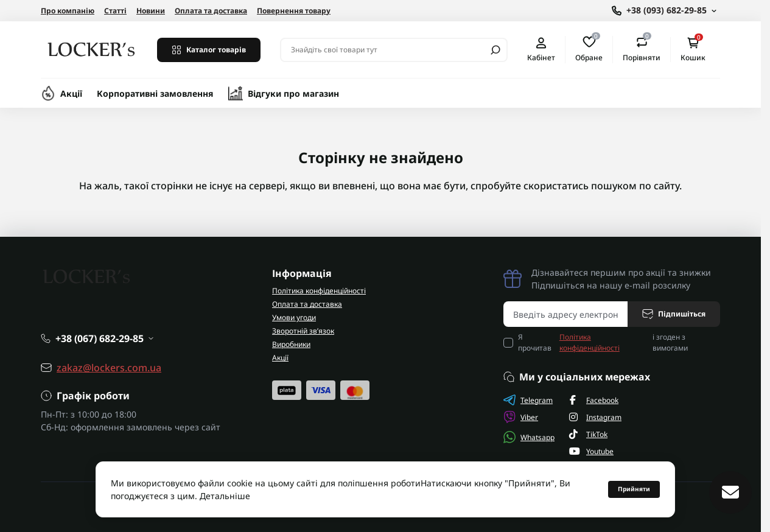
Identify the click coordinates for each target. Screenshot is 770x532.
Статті (115, 11)
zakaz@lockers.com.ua (109, 368)
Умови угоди (294, 317)
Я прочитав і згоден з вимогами (603, 343)
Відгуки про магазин (293, 93)
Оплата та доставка (211, 11)
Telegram (528, 400)
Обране (589, 49)
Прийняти (634, 489)
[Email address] (566, 314)
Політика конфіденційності (319, 291)
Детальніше (225, 496)
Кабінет (541, 50)
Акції (71, 93)
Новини (151, 11)
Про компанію (68, 11)
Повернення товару (294, 11)
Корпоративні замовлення (155, 93)
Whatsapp (529, 437)
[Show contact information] (664, 11)
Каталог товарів (209, 50)
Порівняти (642, 49)
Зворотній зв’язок (303, 331)
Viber (521, 417)
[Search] (495, 50)
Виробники (291, 344)
